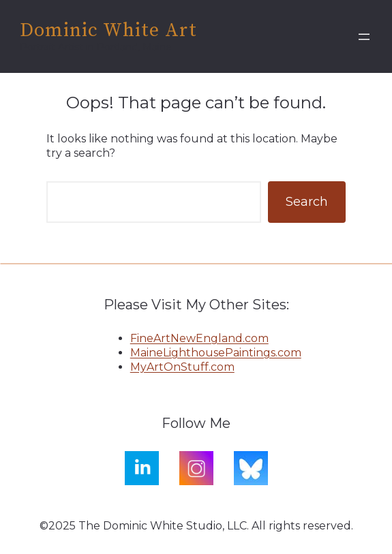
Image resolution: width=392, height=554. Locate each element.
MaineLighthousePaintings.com (216, 353)
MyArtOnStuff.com (182, 367)
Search (307, 202)
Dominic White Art (108, 30)
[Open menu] (364, 37)
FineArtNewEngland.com (199, 338)
